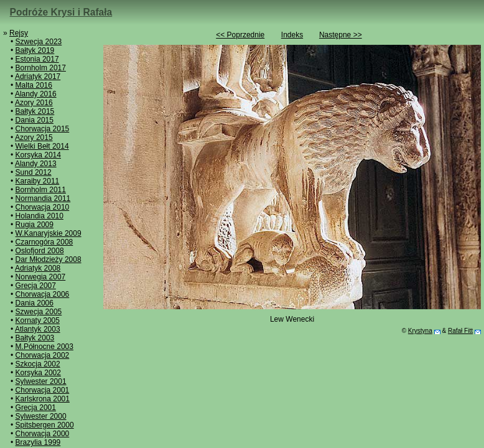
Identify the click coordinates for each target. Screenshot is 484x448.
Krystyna (420, 331)
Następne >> (341, 35)
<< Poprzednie (240, 35)
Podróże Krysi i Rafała (61, 12)
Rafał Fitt (460, 331)
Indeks (292, 35)
